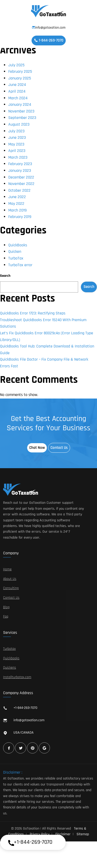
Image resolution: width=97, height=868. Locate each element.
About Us (10, 579)
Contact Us (59, 448)
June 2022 (17, 197)
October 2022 (19, 190)
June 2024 (17, 85)
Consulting (11, 588)
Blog (6, 607)
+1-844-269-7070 (25, 708)
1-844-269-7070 (49, 40)
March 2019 (17, 210)
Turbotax (9, 649)
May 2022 (16, 204)
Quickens (10, 668)
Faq (6, 616)
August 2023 (19, 124)
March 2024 (18, 98)
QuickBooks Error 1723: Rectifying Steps (33, 313)
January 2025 (20, 78)
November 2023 (21, 111)
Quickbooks (11, 658)
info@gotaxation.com (49, 28)
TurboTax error (20, 265)
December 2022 (21, 177)
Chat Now (37, 448)
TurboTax (16, 258)
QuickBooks (18, 245)
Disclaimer (63, 834)
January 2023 (20, 171)
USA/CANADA (24, 733)
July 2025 (16, 65)
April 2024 (17, 91)
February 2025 (20, 72)
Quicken (15, 252)
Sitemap (83, 834)
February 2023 (20, 164)
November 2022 (21, 184)
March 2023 (18, 157)
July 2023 (16, 131)
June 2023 (17, 138)
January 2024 (20, 105)
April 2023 (17, 151)
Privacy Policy (40, 834)
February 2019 (20, 217)
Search (5, 276)
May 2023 (16, 144)
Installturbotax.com (17, 677)
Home (7, 569)
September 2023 (22, 118)
